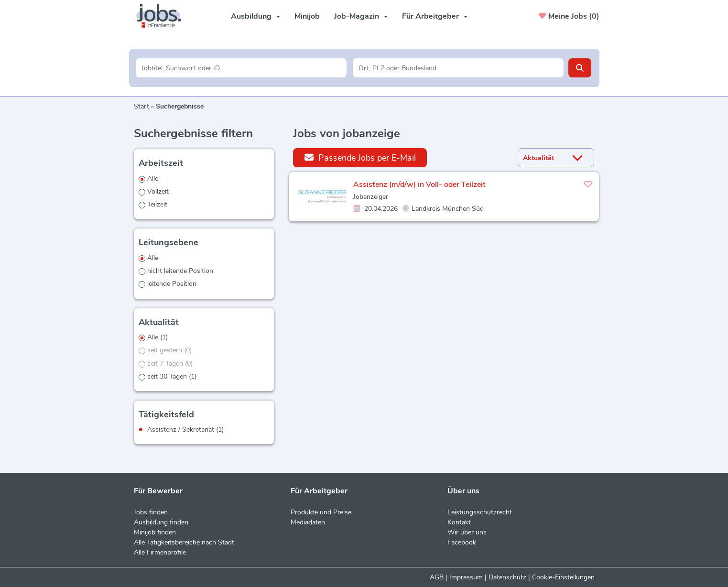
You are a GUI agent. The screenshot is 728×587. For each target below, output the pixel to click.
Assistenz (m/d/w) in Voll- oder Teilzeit (419, 185)
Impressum (466, 577)
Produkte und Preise (321, 512)
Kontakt (459, 522)
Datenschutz (507, 577)
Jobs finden (151, 512)
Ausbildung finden (161, 522)
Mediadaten (308, 522)
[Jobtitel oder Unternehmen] (241, 68)
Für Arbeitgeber (435, 16)
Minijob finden (155, 532)
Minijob (307, 16)
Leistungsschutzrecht (480, 512)
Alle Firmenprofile (160, 552)
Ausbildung (255, 16)
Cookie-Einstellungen (563, 577)
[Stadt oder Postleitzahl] (458, 68)
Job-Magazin (361, 16)
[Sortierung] (544, 158)
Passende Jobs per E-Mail (360, 158)
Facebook (462, 542)
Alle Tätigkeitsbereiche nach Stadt (184, 542)
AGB (437, 577)
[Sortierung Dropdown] (579, 158)
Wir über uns (467, 532)
